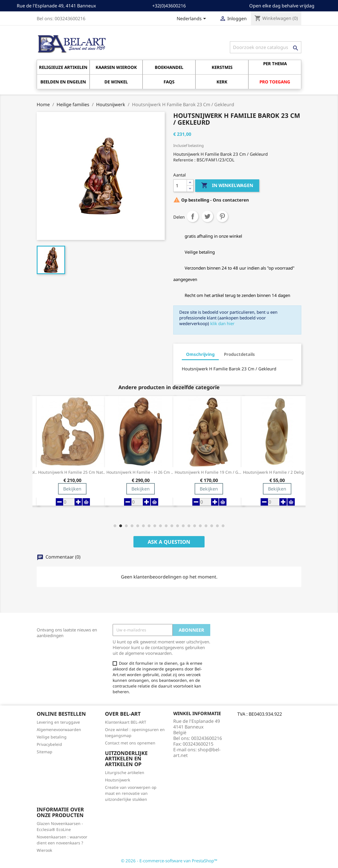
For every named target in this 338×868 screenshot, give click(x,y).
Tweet (207, 216)
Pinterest (222, 216)
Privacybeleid (49, 744)
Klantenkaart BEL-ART (126, 722)
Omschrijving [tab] (200, 354)
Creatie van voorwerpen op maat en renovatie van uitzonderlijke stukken (131, 793)
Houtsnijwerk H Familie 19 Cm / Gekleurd (209, 472)
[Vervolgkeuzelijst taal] (192, 19)
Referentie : (184, 160)
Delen (193, 216)
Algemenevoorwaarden (59, 730)
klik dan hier (222, 323)
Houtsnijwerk (118, 780)
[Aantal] (180, 186)
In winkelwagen (227, 186)
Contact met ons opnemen (130, 743)
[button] (115, 526)
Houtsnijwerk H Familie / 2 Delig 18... (277, 472)
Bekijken (72, 489)
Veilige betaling (52, 737)
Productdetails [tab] (239, 354)
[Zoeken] (266, 47)
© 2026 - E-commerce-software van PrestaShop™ (169, 861)
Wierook (44, 850)
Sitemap (45, 752)
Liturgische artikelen (125, 772)
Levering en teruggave (58, 722)
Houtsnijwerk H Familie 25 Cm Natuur (72, 472)
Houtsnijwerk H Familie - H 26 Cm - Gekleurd (141, 472)
